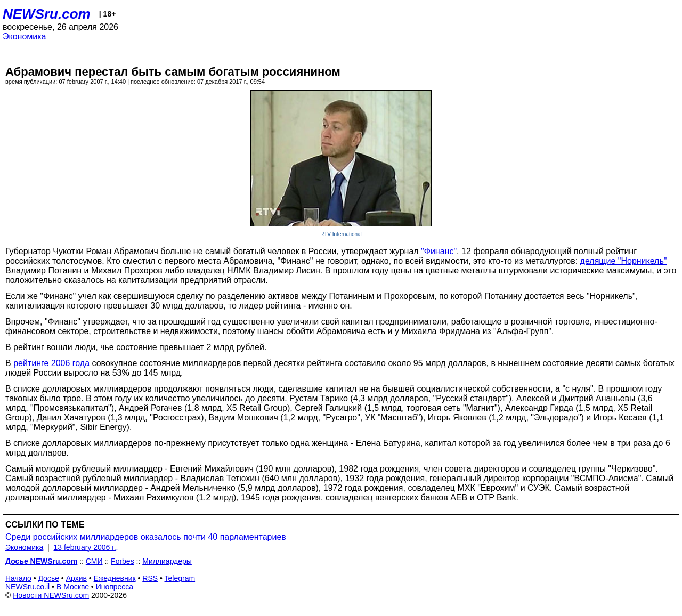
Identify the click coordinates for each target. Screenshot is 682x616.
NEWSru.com (47, 14)
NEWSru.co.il (27, 587)
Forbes (123, 561)
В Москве (73, 587)
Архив (76, 578)
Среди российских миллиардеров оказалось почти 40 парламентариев (146, 537)
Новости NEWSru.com (51, 595)
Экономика (25, 37)
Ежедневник (115, 578)
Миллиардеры (167, 561)
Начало (18, 578)
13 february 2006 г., (86, 547)
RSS (150, 578)
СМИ (94, 561)
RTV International (341, 234)
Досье (48, 578)
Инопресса (115, 587)
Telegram (180, 578)
